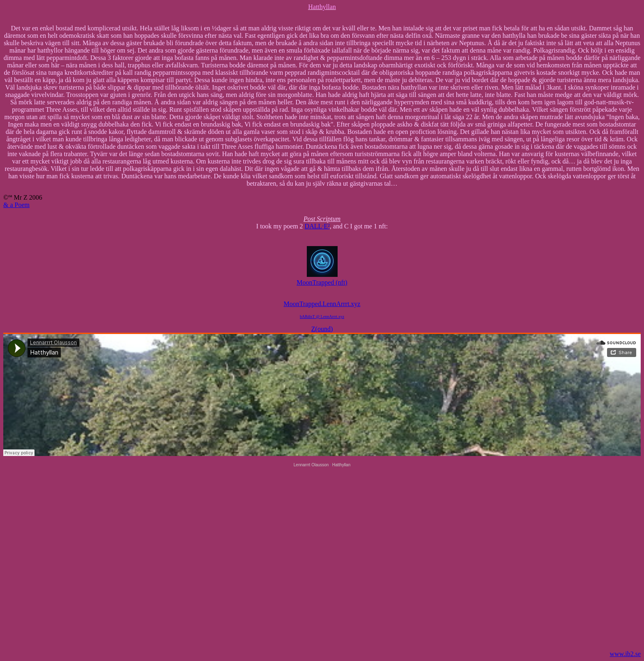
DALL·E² (317, 226)
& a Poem (16, 205)
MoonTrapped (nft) (322, 280)
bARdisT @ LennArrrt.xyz (322, 317)
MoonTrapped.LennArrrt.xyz (322, 304)
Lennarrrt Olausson (311, 465)
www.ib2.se (625, 654)
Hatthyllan (341, 465)
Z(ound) (322, 329)
